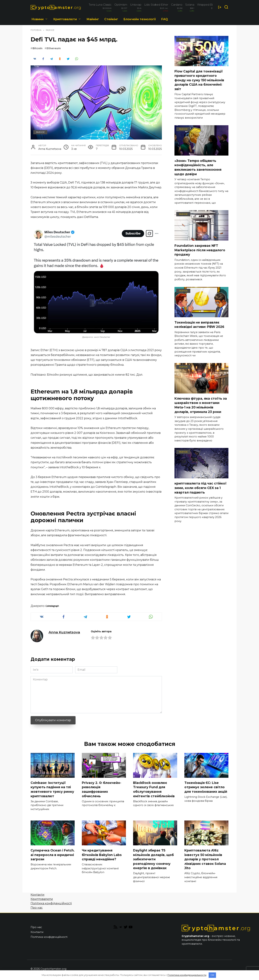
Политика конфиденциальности (187, 975)
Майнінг (93, 19)
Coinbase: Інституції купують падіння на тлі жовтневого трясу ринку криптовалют (52, 789)
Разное (40, 132)
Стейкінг (111, 19)
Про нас (37, 908)
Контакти (38, 895)
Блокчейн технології (140, 19)
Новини (38, 19)
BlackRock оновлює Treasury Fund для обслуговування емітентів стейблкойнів (154, 789)
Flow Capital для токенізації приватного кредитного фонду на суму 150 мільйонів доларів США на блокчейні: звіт (199, 80)
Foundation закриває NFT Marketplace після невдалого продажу (200, 250)
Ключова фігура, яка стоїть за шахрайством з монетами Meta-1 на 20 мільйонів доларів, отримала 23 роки (201, 405)
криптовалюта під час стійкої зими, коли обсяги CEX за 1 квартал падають (200, 488)
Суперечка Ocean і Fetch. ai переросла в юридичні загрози (53, 855)
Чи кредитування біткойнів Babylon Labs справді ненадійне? (102, 855)
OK (212, 975)
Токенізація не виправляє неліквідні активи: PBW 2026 (199, 324)
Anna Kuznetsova (64, 632)
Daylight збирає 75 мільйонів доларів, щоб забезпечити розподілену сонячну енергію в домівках (153, 859)
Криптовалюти (65, 19)
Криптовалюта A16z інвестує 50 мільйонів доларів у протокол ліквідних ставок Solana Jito (205, 859)
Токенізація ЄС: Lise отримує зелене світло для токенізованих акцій (206, 787)
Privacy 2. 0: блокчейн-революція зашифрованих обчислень (102, 789)
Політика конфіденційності (51, 903)
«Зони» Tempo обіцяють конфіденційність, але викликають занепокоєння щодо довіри (198, 167)
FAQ (165, 19)
